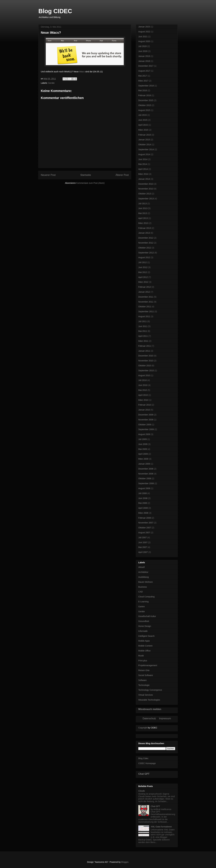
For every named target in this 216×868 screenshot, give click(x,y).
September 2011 (146, 311)
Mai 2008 (143, 503)
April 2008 (143, 508)
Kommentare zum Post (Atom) (90, 183)
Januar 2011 (144, 351)
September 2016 (146, 86)
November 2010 (146, 361)
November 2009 (146, 420)
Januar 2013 (144, 233)
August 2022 (144, 32)
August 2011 (144, 316)
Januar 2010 (144, 410)
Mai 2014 (143, 164)
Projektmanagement (148, 665)
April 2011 (143, 336)
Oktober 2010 (145, 366)
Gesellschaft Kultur (147, 616)
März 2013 (143, 223)
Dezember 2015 (146, 100)
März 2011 (143, 341)
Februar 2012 (145, 287)
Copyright (143, 728)
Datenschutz (149, 718)
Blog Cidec (143, 758)
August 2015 (144, 110)
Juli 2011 (142, 321)
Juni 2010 (143, 385)
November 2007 (146, 523)
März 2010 (143, 400)
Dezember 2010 (146, 356)
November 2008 (146, 474)
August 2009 (144, 434)
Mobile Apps (144, 641)
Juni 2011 (143, 326)
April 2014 (143, 169)
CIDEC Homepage (147, 763)
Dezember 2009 (146, 415)
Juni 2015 (143, 120)
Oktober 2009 (145, 425)
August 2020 (144, 41)
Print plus (143, 661)
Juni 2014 (143, 159)
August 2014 (144, 154)
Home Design (145, 626)
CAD (141, 592)
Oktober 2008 (145, 478)
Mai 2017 (143, 76)
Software (142, 680)
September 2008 (146, 483)
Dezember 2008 (146, 469)
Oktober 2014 (145, 145)
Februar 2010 (145, 405)
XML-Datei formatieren (161, 827)
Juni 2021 (143, 37)
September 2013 (146, 199)
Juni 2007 (143, 542)
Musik (141, 656)
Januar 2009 (144, 464)
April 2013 (143, 218)
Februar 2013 (145, 228)
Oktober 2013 (145, 194)
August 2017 (144, 71)
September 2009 (146, 429)
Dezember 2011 (146, 297)
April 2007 (143, 552)
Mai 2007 (143, 547)
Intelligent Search (146, 636)
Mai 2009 (143, 449)
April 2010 (143, 395)
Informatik (143, 631)
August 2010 (144, 375)
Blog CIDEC (55, 11)
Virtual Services (146, 695)
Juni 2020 (143, 51)
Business (143, 587)
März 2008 (143, 513)
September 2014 (146, 149)
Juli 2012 (142, 262)
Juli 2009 (142, 439)
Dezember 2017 (146, 66)
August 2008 (144, 488)
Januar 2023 (144, 27)
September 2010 (146, 371)
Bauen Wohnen (145, 582)
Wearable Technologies (149, 700)
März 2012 (143, 282)
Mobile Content (145, 646)
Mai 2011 (143, 331)
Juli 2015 (142, 115)
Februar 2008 (145, 518)
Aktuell (141, 567)
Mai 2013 (143, 213)
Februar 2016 (145, 95)
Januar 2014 (144, 179)
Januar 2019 (144, 56)
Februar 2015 (145, 135)
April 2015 (143, 125)
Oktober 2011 (145, 307)
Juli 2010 (142, 380)
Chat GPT (144, 774)
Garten (142, 607)
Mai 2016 (143, 90)
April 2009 (143, 454)
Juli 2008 (142, 493)
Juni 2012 (143, 267)
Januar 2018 (144, 61)
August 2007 (144, 533)
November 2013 (146, 189)
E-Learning (143, 602)
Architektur (143, 572)
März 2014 (143, 174)
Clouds (142, 791)
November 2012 (146, 243)
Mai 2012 (143, 272)
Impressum (165, 718)
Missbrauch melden (150, 709)
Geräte (51, 83)
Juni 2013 (143, 208)
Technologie (144, 685)
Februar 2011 (145, 346)
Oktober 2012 (145, 248)
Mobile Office (144, 651)
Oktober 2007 (145, 528)
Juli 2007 (142, 537)
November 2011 (146, 302)
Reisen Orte (144, 670)
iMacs (82, 72)
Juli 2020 (142, 46)
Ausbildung (143, 577)
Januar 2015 (144, 140)
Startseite (86, 175)
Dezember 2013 (146, 184)
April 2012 (143, 277)
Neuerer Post (48, 175)
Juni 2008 (143, 498)
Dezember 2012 (146, 238)
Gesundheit (144, 621)
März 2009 (143, 459)
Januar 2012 (144, 292)
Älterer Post (122, 175)
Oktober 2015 (145, 105)
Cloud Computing (146, 597)
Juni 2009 (143, 444)
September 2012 (146, 253)
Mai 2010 (143, 390)
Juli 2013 (142, 204)
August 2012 (144, 257)
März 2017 (143, 81)
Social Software (146, 675)
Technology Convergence (150, 690)
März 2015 (143, 130)
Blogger (125, 862)
